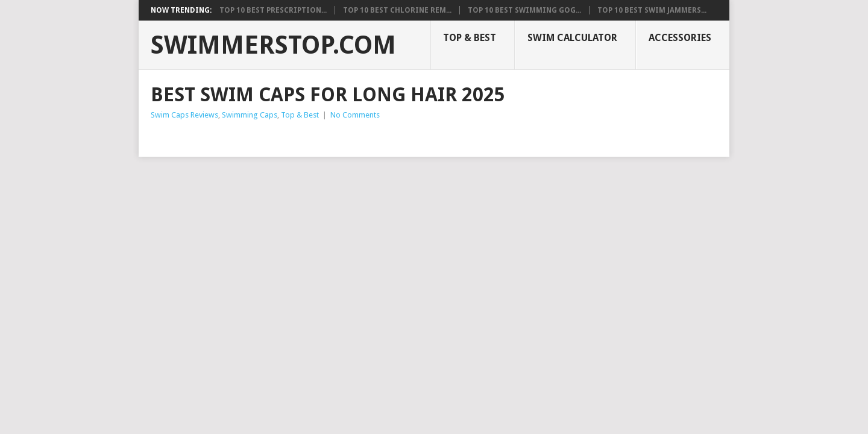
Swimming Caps (250, 115)
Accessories (680, 38)
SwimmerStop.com (273, 45)
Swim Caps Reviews (184, 115)
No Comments (355, 115)
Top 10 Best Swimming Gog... (524, 10)
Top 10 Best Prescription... (273, 10)
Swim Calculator (572, 38)
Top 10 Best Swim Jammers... (652, 10)
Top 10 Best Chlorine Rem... (397, 10)
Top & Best (470, 38)
